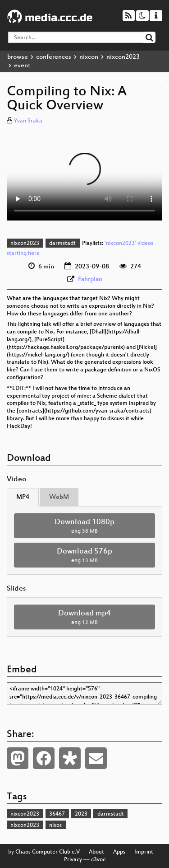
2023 (81, 814)
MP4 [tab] (23, 497)
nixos (55, 826)
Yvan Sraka (28, 121)
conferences (54, 57)
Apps (119, 852)
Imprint (144, 852)
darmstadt (62, 244)
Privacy (73, 860)
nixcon (89, 57)
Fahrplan (90, 279)
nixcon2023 (123, 57)
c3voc (98, 860)
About (96, 852)
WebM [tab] (59, 497)
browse (18, 57)
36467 (57, 814)
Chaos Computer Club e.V (48, 852)
